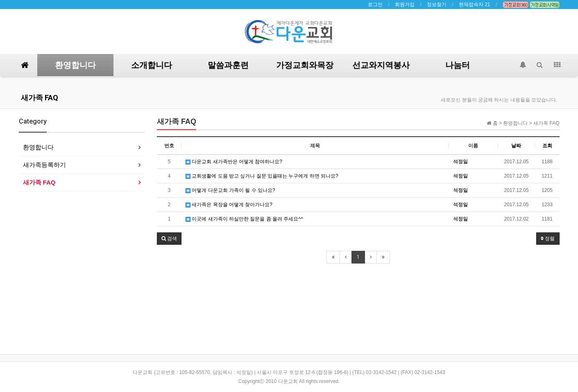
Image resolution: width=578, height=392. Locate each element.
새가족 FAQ (40, 98)
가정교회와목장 (305, 65)
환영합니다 (75, 65)
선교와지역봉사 (381, 65)
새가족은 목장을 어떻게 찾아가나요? (229, 205)
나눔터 (458, 65)
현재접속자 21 (475, 5)
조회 (547, 146)
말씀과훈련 (228, 65)
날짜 (516, 146)
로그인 (375, 5)
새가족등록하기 (44, 165)
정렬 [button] (548, 239)
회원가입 (405, 5)
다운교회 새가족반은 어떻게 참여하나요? (234, 162)
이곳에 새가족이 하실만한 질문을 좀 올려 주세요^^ (244, 219)
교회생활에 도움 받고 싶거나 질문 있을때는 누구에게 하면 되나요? (262, 176)
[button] (169, 239)
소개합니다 (152, 65)
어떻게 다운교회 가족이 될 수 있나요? (230, 190)
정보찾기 (437, 5)
